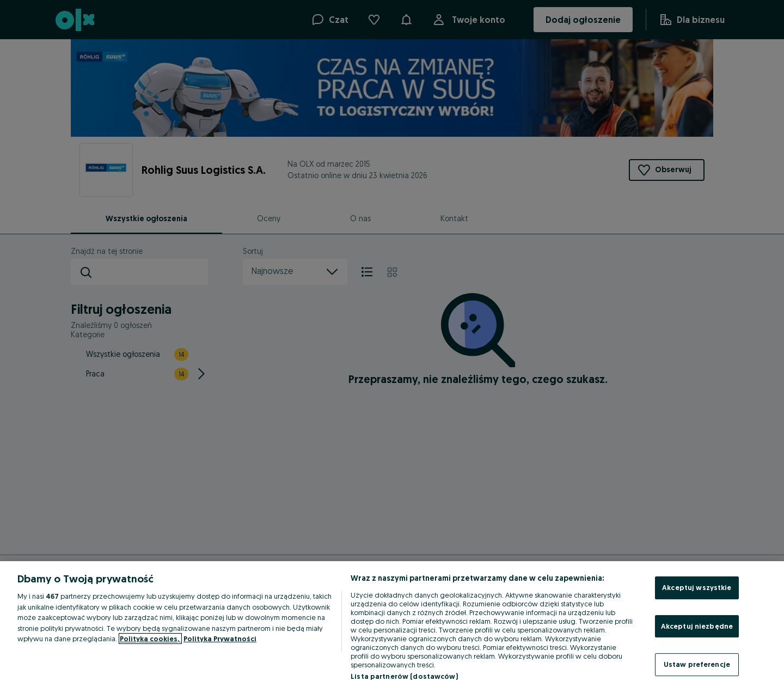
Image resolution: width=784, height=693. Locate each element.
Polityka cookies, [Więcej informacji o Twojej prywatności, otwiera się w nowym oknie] (150, 639)
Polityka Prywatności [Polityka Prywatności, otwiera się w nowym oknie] (220, 639)
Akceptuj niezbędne (697, 626)
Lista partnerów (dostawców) (404, 676)
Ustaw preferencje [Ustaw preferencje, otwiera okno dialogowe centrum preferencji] (697, 664)
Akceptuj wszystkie (697, 587)
